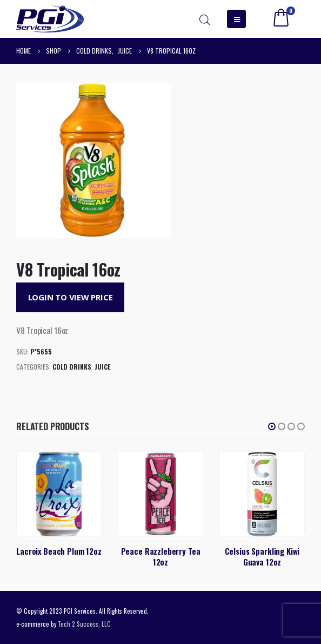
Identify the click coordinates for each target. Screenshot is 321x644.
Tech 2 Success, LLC (84, 624)
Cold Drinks (72, 367)
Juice (102, 367)
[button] (272, 426)
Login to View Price (71, 297)
